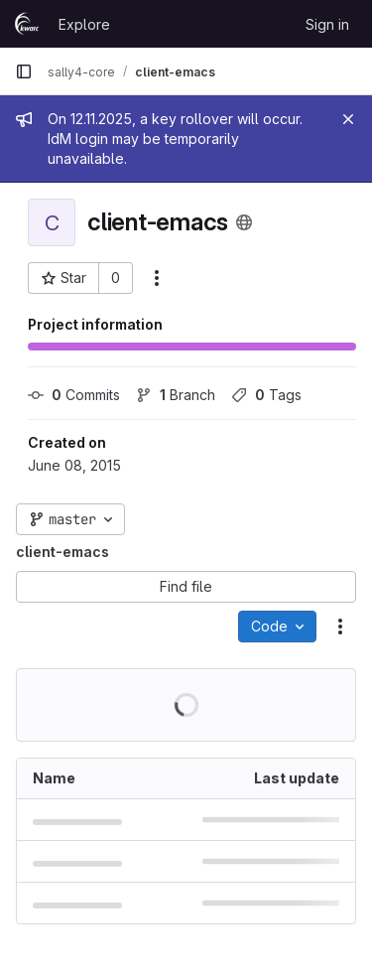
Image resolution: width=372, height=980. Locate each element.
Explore (84, 24)
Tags (266, 395)
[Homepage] (27, 24)
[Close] (348, 119)
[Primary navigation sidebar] (24, 71)
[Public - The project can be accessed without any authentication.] (244, 222)
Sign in (327, 24)
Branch (176, 395)
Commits (74, 395)
